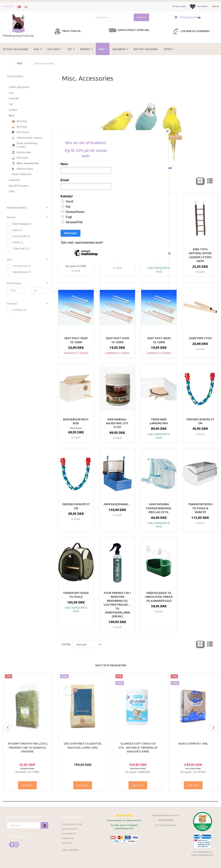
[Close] (168, 131)
